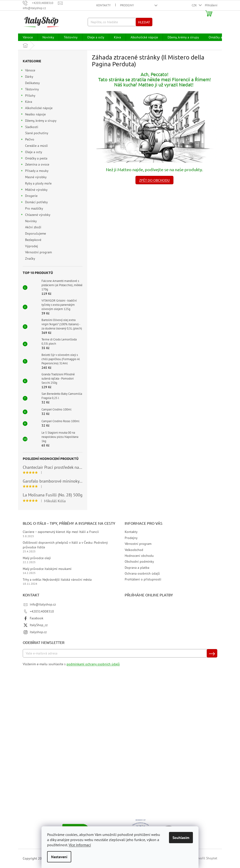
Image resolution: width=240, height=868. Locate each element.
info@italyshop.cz (43, 604)
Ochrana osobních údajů (142, 573)
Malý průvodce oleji (37, 558)
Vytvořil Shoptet (206, 858)
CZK (195, 5)
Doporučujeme (36, 233)
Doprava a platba (137, 568)
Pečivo (27, 140)
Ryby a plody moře (39, 183)
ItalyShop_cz (39, 625)
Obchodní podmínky (139, 561)
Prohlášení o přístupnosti (143, 579)
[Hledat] (120, 22)
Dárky (27, 77)
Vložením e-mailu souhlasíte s (71, 664)
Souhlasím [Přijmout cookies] (181, 838)
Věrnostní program (39, 252)
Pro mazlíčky (34, 208)
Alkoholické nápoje (36, 109)
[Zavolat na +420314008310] (40, 3)
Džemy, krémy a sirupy (38, 121)
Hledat (144, 22)
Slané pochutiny (37, 133)
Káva (26, 102)
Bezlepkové (34, 240)
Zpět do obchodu (154, 180)
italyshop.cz (38, 632)
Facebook (37, 618)
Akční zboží (34, 227)
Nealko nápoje (33, 115)
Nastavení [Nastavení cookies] (59, 857)
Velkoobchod (134, 550)
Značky (30, 259)
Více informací (80, 845)
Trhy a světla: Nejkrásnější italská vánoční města (57, 580)
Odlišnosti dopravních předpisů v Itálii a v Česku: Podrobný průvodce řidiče (65, 545)
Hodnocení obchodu (139, 556)
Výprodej (32, 246)
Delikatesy (33, 83)
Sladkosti (29, 127)
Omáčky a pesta (34, 159)
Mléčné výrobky (34, 190)
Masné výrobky (36, 177)
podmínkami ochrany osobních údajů (93, 664)
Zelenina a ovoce (35, 165)
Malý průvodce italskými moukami (47, 569)
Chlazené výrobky (35, 215)
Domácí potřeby (34, 203)
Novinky (31, 221)
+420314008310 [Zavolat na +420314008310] (42, 611)
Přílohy (28, 96)
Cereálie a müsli (37, 146)
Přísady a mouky (34, 171)
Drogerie (29, 196)
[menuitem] (28, 37)
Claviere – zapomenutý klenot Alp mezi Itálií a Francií (61, 532)
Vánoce (28, 71)
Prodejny (127, 5)
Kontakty (103, 5)
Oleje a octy (31, 153)
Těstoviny (30, 90)
